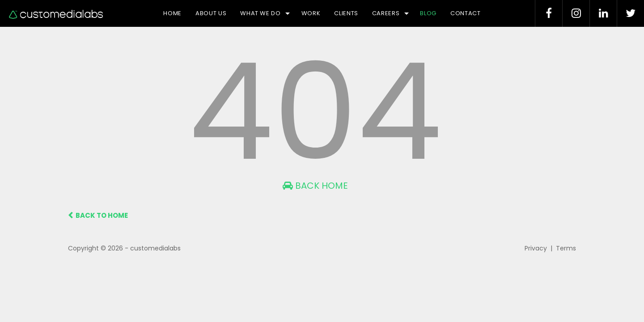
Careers (390, 13)
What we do (265, 13)
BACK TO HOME (98, 215)
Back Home (315, 186)
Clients (346, 13)
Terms (566, 248)
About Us (211, 13)
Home (172, 13)
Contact (466, 13)
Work (311, 13)
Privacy (536, 248)
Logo (56, 14)
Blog (428, 13)
